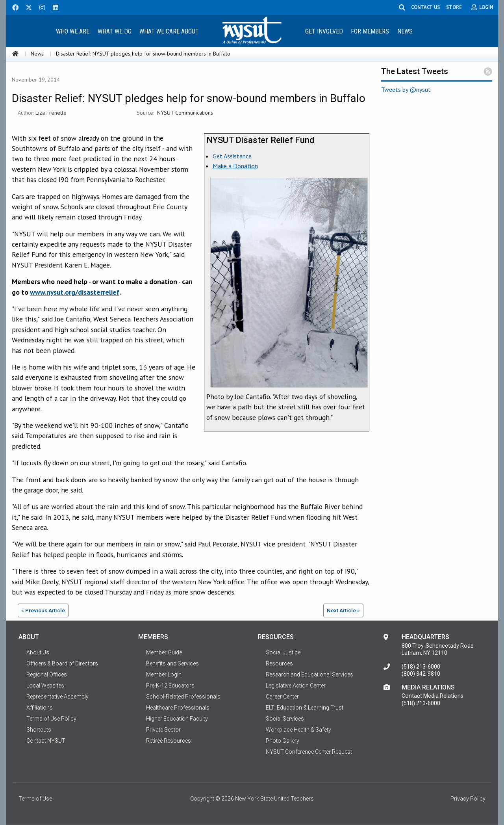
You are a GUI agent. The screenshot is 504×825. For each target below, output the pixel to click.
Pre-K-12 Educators (170, 686)
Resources (279, 663)
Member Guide (164, 652)
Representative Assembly (57, 697)
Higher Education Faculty (177, 719)
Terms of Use (35, 799)
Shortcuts (39, 730)
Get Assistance (232, 156)
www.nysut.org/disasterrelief (75, 292)
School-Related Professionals (183, 697)
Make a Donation (235, 166)
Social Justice (283, 652)
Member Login (164, 674)
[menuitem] (72, 31)
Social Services (285, 719)
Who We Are (73, 31)
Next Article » (343, 610)
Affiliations (40, 708)
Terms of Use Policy (51, 719)
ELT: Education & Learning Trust (305, 708)
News (405, 31)
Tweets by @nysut (406, 89)
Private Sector (163, 730)
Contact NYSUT (46, 741)
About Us (38, 652)
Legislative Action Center (296, 686)
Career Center (282, 697)
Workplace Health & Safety (298, 730)
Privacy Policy (468, 799)
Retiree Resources (169, 741)
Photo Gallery (283, 741)
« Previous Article (43, 610)
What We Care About (169, 31)
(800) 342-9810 (421, 674)
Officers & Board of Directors (62, 663)
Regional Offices (47, 674)
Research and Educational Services (309, 674)
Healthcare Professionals (178, 708)
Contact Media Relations (433, 696)
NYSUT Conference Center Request (309, 752)
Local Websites (45, 686)
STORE (454, 7)
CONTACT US (425, 7)
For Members (370, 31)
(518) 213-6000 (421, 667)
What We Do (115, 31)
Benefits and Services (172, 663)
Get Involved (324, 31)
